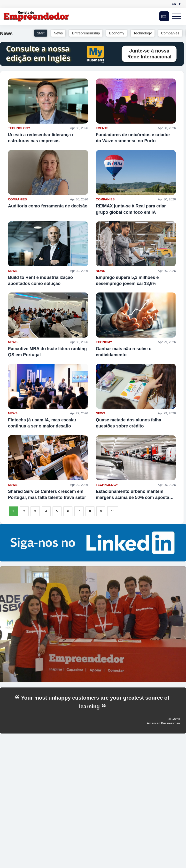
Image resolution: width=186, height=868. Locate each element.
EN (174, 4)
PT (181, 4)
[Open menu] (178, 16)
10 (113, 511)
